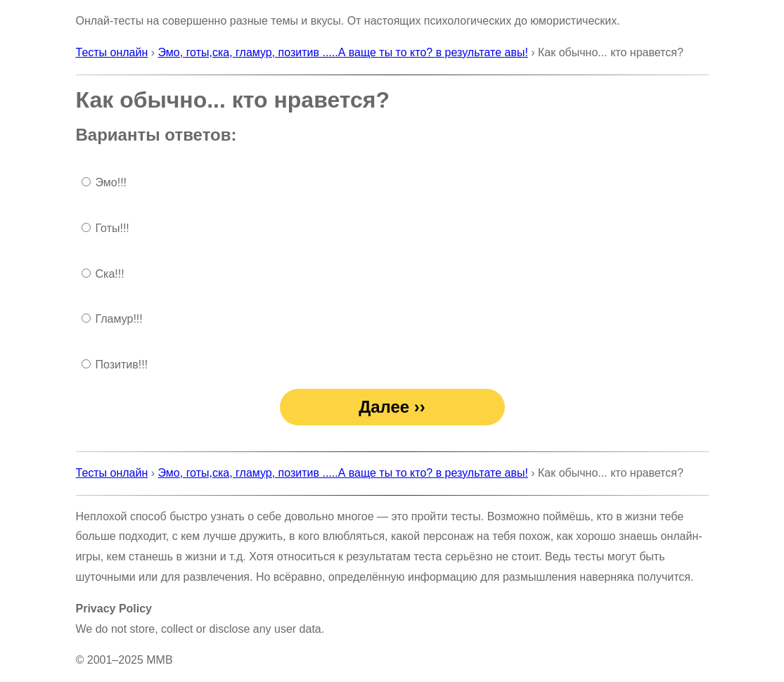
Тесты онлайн (112, 52)
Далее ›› (392, 407)
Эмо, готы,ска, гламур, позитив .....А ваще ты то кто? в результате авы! (343, 52)
